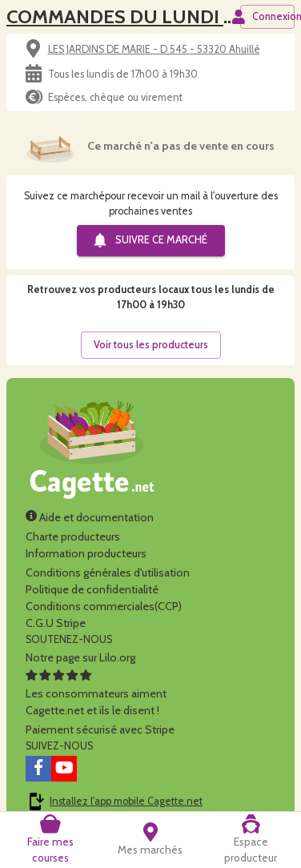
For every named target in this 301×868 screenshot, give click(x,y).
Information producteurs (86, 553)
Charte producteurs (73, 536)
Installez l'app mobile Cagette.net (126, 801)
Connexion (267, 17)
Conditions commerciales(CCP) (104, 606)
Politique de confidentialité (92, 589)
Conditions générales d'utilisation (108, 573)
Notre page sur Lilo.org (80, 657)
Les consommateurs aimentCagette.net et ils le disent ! (96, 693)
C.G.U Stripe (56, 623)
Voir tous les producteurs (151, 345)
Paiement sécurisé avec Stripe (100, 729)
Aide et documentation (90, 517)
